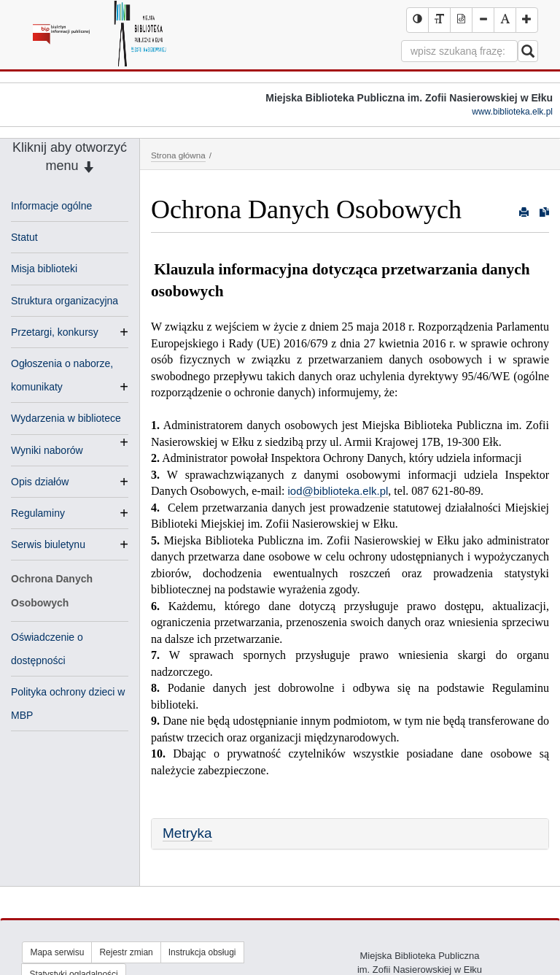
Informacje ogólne (51, 206)
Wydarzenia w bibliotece (66, 420)
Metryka (187, 833)
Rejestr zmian (126, 952)
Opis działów (40, 482)
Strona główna (178, 155)
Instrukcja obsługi (202, 952)
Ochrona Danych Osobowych (52, 590)
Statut (24, 237)
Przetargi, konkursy (55, 332)
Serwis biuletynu (48, 544)
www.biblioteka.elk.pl (512, 112)
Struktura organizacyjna (65, 301)
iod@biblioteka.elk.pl (338, 491)
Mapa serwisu (57, 952)
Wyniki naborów (47, 450)
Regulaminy (38, 513)
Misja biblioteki (44, 269)
